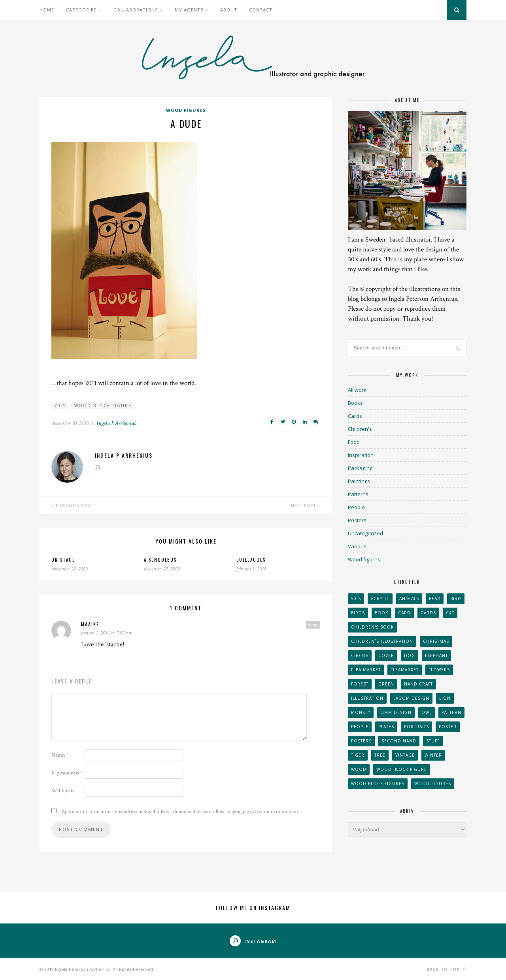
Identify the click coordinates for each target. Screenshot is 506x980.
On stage (63, 560)
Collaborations (136, 10)
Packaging (360, 468)
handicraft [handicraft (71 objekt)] (418, 684)
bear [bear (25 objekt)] (435, 599)
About (229, 10)
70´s (60, 406)
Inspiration (361, 455)
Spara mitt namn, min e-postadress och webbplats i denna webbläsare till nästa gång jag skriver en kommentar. (181, 812)
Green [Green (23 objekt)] (386, 684)
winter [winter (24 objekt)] (433, 755)
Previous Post (72, 506)
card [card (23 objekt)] (404, 613)
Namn (60, 755)
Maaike (90, 624)
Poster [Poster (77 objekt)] (448, 727)
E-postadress (67, 773)
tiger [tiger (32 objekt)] (358, 755)
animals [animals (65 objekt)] (409, 599)
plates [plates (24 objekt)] (386, 727)
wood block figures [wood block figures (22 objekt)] (378, 784)
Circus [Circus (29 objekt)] (360, 655)
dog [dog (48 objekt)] (410, 655)
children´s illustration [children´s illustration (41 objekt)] (382, 641)
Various (357, 546)
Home (47, 10)
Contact (261, 10)
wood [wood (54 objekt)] (359, 769)
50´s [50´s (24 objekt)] (356, 599)
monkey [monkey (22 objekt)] (361, 712)
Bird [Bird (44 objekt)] (456, 599)
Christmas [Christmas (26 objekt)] (436, 641)
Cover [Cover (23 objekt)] (386, 655)
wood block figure (103, 406)
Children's (360, 429)
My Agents (189, 10)
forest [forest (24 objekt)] (360, 684)
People (356, 507)
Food (354, 442)
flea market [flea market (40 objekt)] (366, 670)
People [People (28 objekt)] (360, 727)
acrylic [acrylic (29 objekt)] (380, 599)
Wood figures (186, 110)
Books (355, 403)
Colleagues (251, 560)
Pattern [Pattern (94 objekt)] (451, 712)
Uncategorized (365, 533)
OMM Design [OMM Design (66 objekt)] (396, 712)
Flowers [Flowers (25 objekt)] (439, 670)
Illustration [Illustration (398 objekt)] (367, 698)
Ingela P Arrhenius (116, 423)
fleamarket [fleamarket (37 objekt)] (405, 670)
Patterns (358, 494)
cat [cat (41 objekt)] (450, 613)
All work (357, 390)
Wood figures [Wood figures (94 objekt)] (433, 784)
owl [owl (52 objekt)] (427, 712)
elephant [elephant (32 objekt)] (436, 655)
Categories (81, 10)
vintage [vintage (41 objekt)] (405, 755)
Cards (355, 416)
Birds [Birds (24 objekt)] (358, 613)
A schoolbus (160, 560)
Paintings (359, 481)
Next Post (306, 506)
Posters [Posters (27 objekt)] (361, 741)
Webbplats (63, 791)
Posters (357, 520)
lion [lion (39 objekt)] (445, 698)
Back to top (447, 969)
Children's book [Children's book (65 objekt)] (372, 627)
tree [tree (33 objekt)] (380, 755)
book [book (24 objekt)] (381, 613)
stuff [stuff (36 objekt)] (433, 741)
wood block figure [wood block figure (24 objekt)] (402, 769)
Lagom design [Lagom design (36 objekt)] (411, 698)
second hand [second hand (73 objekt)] (399, 741)
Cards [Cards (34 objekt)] (428, 613)
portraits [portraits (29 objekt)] (416, 727)
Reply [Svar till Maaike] (313, 624)
